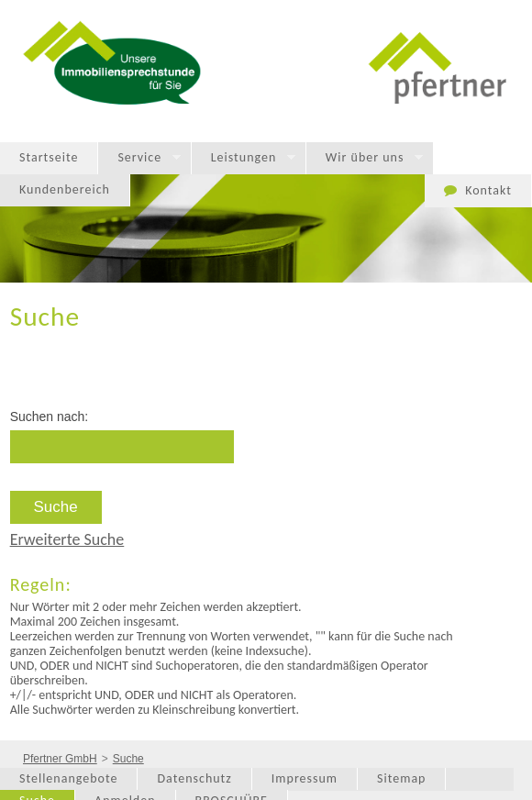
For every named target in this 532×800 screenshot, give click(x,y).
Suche (128, 759)
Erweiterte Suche (67, 539)
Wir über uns (365, 158)
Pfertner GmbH (60, 759)
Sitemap (401, 778)
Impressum (305, 778)
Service (139, 158)
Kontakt (488, 190)
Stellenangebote (68, 778)
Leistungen (244, 158)
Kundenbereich (65, 189)
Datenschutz (194, 778)
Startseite (49, 157)
